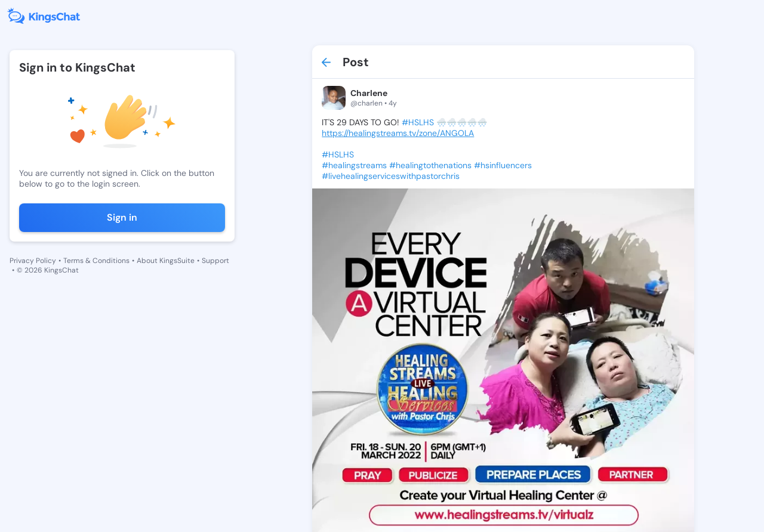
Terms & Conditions (96, 261)
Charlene (369, 93)
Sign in (122, 217)
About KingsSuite (166, 261)
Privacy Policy (33, 261)
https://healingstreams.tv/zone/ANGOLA (398, 133)
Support (215, 261)
